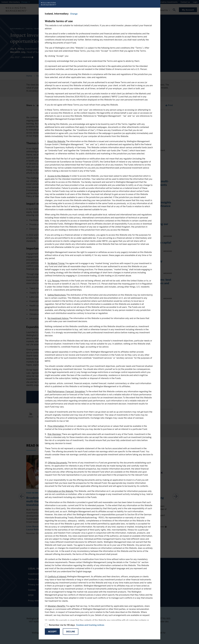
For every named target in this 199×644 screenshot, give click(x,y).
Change (74, 14)
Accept (52, 632)
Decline (71, 632)
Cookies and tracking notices (90, 625)
